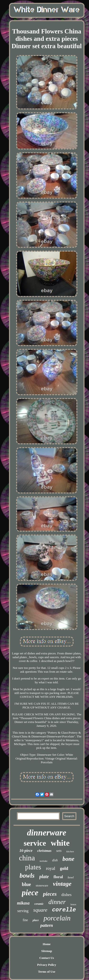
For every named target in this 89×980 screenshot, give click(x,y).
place (36, 920)
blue (26, 884)
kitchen (70, 851)
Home (47, 944)
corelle (64, 910)
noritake (44, 861)
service (35, 843)
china (27, 858)
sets (59, 851)
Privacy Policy (47, 965)
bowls (27, 876)
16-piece (26, 851)
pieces (50, 894)
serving (23, 911)
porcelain (57, 918)
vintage (62, 884)
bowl (71, 877)
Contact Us (47, 958)
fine (25, 920)
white (60, 843)
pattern (47, 925)
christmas (44, 851)
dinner (57, 902)
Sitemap (47, 951)
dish (55, 860)
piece (30, 893)
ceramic (39, 904)
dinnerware (47, 833)
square (40, 910)
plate (44, 877)
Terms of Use (47, 972)
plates (33, 867)
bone (68, 859)
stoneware (42, 885)
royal (50, 868)
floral (58, 877)
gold (64, 868)
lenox (73, 904)
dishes (67, 895)
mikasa (23, 903)
